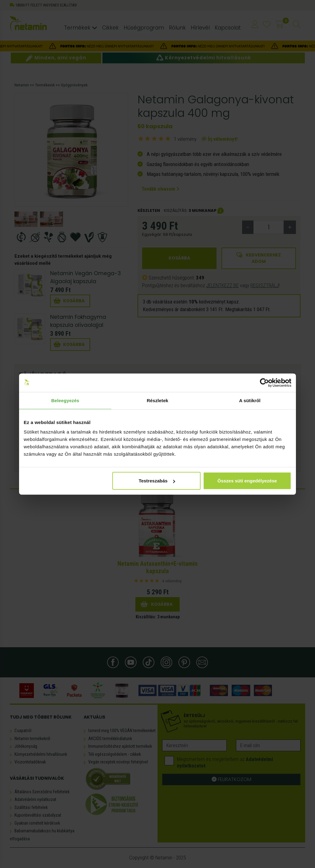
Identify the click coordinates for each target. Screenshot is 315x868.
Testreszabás (157, 481)
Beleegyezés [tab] (65, 400)
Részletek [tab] (157, 400)
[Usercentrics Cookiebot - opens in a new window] (264, 382)
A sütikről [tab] (250, 400)
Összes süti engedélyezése (247, 481)
